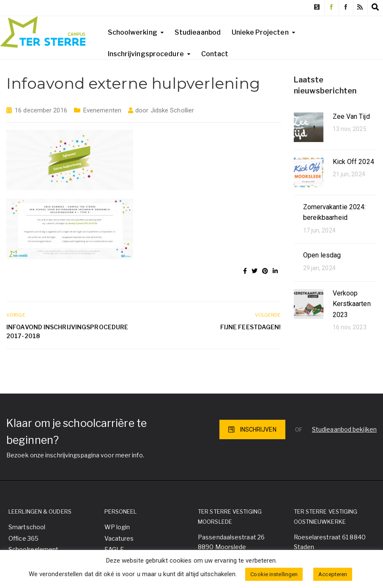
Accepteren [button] (333, 574)
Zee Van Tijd (351, 116)
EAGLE (114, 549)
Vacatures (119, 538)
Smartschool (27, 527)
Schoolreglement (34, 549)
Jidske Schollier (172, 110)
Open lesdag (322, 255)
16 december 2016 (41, 110)
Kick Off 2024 (353, 162)
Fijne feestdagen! (251, 327)
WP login (117, 527)
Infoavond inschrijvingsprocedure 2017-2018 (67, 331)
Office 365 (23, 538)
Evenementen (102, 110)
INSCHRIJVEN (252, 429)
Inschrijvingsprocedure (146, 54)
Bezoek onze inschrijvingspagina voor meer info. (75, 455)
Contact (215, 54)
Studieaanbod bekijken (344, 429)
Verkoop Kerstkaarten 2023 (352, 304)
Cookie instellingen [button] (274, 574)
